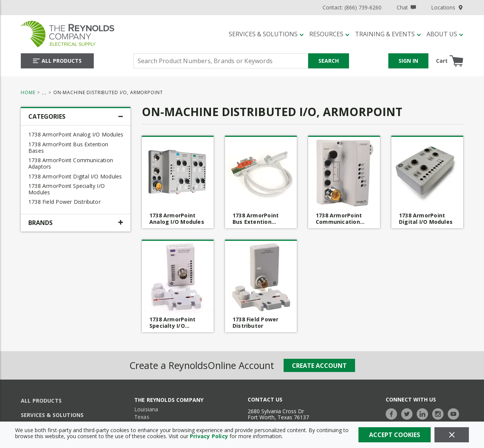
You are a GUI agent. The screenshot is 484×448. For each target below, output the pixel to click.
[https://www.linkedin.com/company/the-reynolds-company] (424, 413)
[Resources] (329, 34)
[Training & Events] (388, 34)
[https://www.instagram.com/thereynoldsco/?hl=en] (440, 413)
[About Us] (445, 34)
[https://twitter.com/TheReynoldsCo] (409, 413)
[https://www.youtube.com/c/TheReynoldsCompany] (455, 413)
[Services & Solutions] (266, 34)
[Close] (452, 435)
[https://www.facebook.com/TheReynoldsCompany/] (393, 413)
